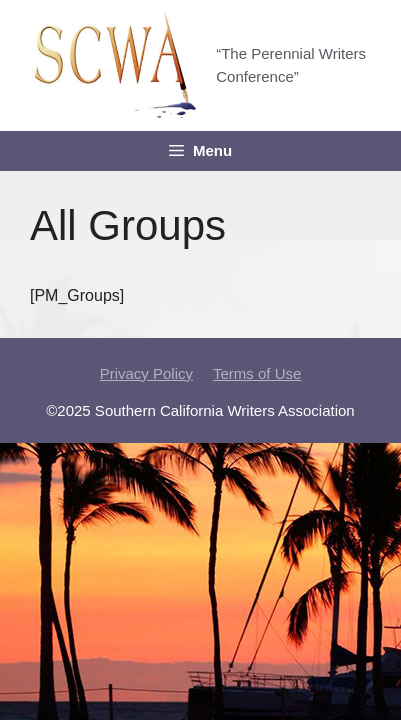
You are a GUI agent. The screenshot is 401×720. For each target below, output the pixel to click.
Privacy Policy (146, 373)
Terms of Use (257, 373)
